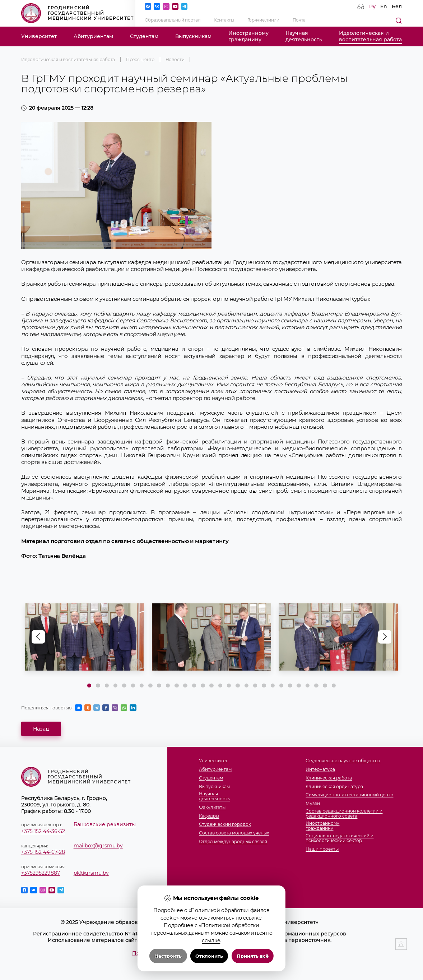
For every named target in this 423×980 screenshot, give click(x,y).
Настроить (168, 956)
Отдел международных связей (233, 841)
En (384, 6)
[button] (385, 637)
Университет (39, 36)
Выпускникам (193, 36)
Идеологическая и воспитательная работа (68, 59)
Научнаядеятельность (304, 36)
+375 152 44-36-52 (43, 831)
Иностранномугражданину (248, 36)
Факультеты (212, 807)
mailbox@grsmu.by (98, 846)
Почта (299, 20)
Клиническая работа (329, 778)
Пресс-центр (140, 59)
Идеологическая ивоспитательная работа (370, 36)
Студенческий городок (225, 824)
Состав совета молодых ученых (234, 833)
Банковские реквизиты (105, 824)
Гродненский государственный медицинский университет (78, 13)
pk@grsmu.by (91, 873)
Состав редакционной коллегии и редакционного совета (344, 813)
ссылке (252, 918)
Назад (41, 729)
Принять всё (253, 956)
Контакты (224, 20)
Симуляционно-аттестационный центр (349, 795)
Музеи (313, 803)
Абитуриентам (93, 36)
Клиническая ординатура (334, 786)
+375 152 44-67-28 (43, 852)
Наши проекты (322, 849)
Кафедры (209, 816)
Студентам (144, 36)
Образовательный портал (173, 20)
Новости (175, 59)
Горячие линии (263, 20)
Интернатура (320, 769)
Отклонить (209, 956)
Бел (397, 6)
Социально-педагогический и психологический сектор (340, 838)
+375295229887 (41, 873)
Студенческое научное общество (343, 761)
